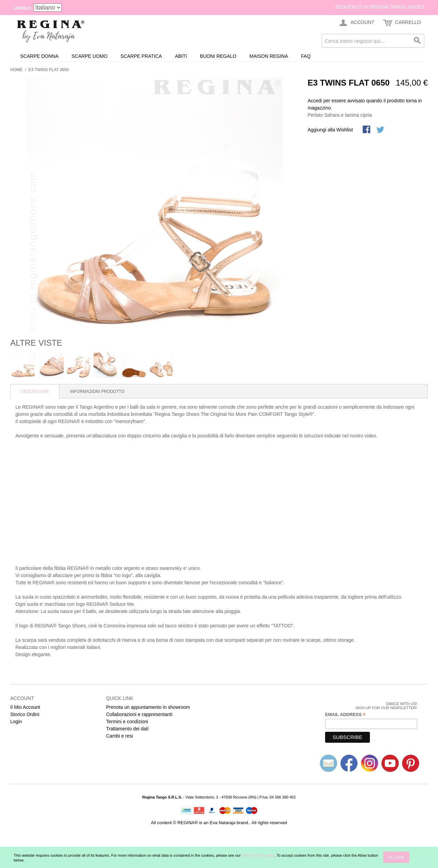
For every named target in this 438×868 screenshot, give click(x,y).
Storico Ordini (25, 714)
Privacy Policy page (258, 855)
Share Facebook (367, 130)
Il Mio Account (25, 707)
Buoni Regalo (218, 56)
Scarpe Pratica (141, 56)
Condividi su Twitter (381, 130)
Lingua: (23, 8)
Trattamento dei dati (127, 729)
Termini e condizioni (127, 722)
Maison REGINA (269, 56)
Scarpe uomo (89, 56)
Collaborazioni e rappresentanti (139, 714)
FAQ (306, 56)
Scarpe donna (39, 56)
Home (16, 70)
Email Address (345, 715)
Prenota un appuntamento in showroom (148, 707)
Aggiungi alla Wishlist (330, 130)
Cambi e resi (120, 736)
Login (16, 722)
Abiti (181, 56)
